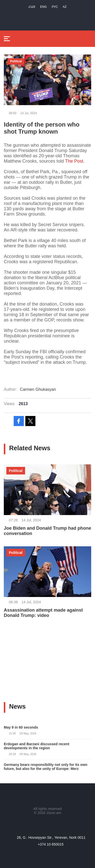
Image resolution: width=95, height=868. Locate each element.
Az (65, 7)
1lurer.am (54, 813)
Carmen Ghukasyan (38, 389)
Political (16, 61)
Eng (44, 7)
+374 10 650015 (51, 844)
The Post (74, 161)
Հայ (32, 7)
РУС (55, 7)
